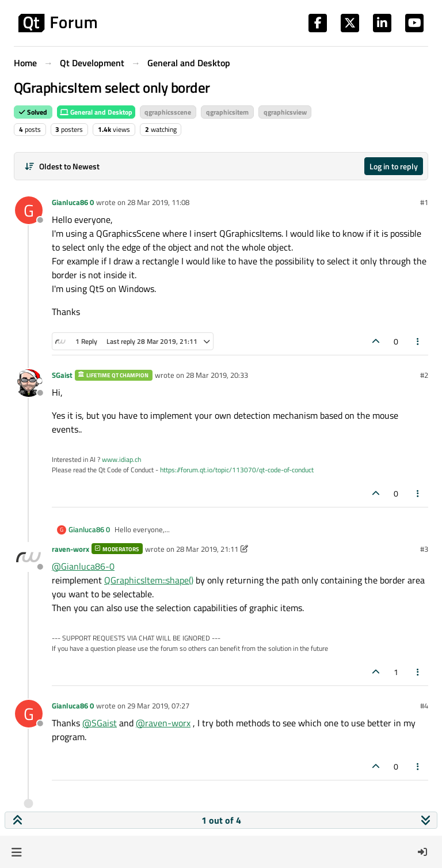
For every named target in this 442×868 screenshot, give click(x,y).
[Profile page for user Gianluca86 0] (29, 210)
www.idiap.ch (121, 459)
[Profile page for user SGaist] (29, 383)
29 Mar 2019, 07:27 (158, 706)
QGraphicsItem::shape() (149, 580)
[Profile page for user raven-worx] (29, 557)
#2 (424, 375)
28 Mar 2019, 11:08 (158, 202)
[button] (16, 852)
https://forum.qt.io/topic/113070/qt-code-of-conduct (237, 470)
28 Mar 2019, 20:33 (217, 375)
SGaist (62, 375)
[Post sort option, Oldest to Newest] (62, 166)
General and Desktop (96, 112)
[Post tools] (418, 341)
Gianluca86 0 (73, 202)
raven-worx (71, 549)
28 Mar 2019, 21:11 (207, 549)
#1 (424, 202)
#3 (424, 549)
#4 (424, 706)
